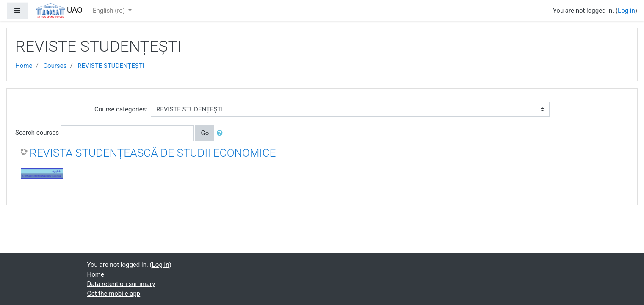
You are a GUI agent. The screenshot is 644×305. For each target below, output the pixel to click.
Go (205, 133)
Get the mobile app (114, 294)
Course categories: (121, 109)
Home (24, 66)
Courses (55, 66)
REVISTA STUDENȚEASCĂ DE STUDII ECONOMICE (153, 153)
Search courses (37, 133)
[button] (221, 133)
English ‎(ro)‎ (110, 11)
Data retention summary (121, 284)
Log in (626, 11)
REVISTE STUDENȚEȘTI (111, 66)
